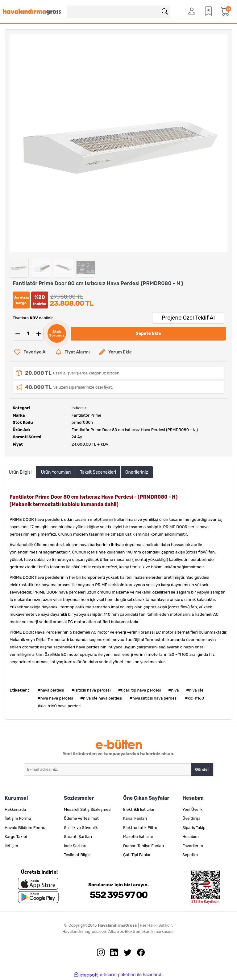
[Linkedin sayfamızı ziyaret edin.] (112, 954)
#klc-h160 (194, 698)
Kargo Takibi (16, 837)
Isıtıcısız (79, 408)
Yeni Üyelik (192, 809)
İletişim (11, 846)
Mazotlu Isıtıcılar (138, 837)
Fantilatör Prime (86, 415)
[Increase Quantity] (39, 334)
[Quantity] (28, 334)
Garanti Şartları (78, 837)
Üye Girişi (191, 818)
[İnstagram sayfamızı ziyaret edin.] (98, 954)
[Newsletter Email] (107, 770)
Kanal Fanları (135, 818)
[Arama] (165, 12)
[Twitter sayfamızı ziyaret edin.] (125, 954)
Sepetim (190, 855)
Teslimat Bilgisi (78, 855)
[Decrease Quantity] (18, 334)
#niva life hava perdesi (101, 698)
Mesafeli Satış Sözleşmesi (88, 809)
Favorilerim (193, 846)
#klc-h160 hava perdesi (60, 706)
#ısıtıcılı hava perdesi (91, 690)
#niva (173, 690)
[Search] (119, 12)
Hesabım (191, 837)
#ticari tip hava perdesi (140, 690)
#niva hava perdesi (55, 698)
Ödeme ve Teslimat (81, 818)
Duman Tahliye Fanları (143, 846)
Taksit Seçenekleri (98, 472)
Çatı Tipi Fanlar (137, 855)
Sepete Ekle (148, 334)
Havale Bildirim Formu (25, 828)
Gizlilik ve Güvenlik (81, 828)
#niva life (195, 690)
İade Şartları (75, 846)
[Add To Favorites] (30, 352)
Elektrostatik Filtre (140, 828)
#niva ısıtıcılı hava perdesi (154, 698)
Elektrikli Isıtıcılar (139, 809)
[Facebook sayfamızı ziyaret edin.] (139, 954)
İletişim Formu (18, 818)
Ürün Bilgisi (20, 472)
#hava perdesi (51, 690)
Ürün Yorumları (56, 472)
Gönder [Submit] (202, 769)
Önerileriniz (137, 472)
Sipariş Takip (194, 828)
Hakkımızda (15, 809)
